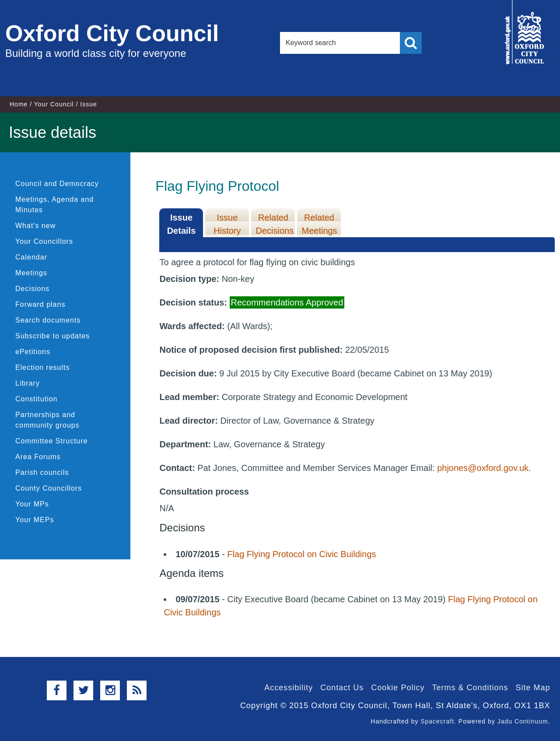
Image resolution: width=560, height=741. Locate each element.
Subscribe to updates (52, 336)
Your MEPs (35, 520)
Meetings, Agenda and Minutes (54, 205)
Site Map (533, 688)
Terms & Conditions (470, 688)
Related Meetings (319, 224)
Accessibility (289, 688)
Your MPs (32, 504)
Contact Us (342, 688)
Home (19, 104)
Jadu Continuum (523, 721)
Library (28, 383)
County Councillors (49, 488)
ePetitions (33, 352)
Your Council (54, 104)
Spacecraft (437, 721)
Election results (43, 367)
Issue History (227, 224)
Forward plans (40, 304)
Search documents (48, 320)
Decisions (32, 289)
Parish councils (42, 472)
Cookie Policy (398, 688)
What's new (35, 226)
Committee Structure (52, 441)
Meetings (31, 273)
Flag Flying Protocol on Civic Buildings (301, 554)
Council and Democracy (57, 184)
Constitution (37, 399)
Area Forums (38, 457)
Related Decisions (275, 224)
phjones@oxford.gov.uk (483, 468)
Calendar (31, 257)
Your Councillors (44, 241)
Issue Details (182, 224)
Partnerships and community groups (47, 420)
